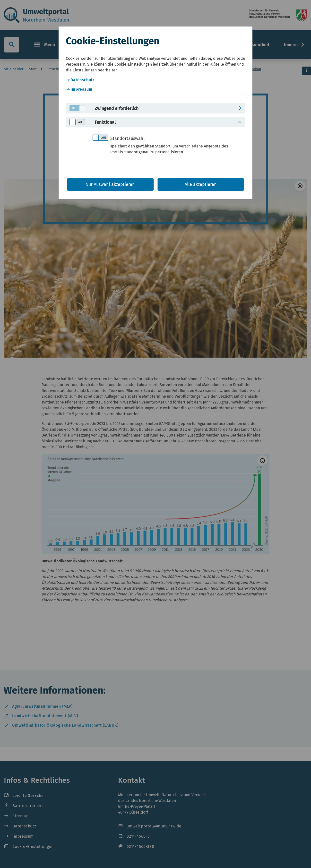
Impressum (81, 89)
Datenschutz (82, 80)
